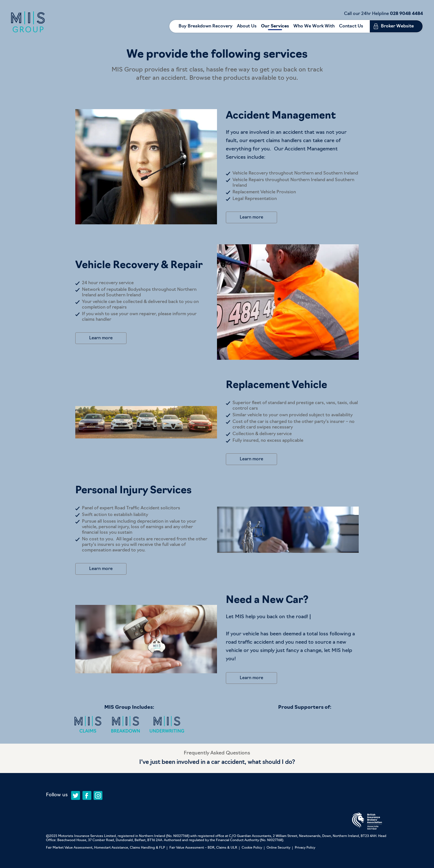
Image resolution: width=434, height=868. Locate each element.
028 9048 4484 (406, 14)
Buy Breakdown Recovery (206, 26)
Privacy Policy (305, 848)
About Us (247, 26)
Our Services (275, 26)
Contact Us (351, 26)
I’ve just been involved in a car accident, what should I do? (217, 762)
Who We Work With (314, 26)
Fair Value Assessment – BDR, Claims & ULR (203, 848)
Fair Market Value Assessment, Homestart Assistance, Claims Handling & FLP (105, 848)
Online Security (278, 848)
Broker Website (397, 26)
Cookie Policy (252, 848)
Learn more (251, 217)
